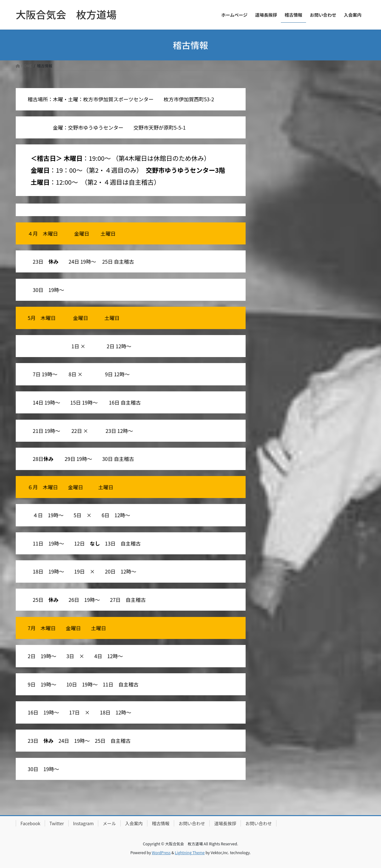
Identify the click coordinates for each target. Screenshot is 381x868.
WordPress (161, 852)
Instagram (83, 823)
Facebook (30, 823)
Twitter (57, 823)
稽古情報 (161, 823)
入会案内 (134, 823)
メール (109, 823)
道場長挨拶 (225, 823)
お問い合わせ (192, 823)
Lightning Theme (190, 852)
